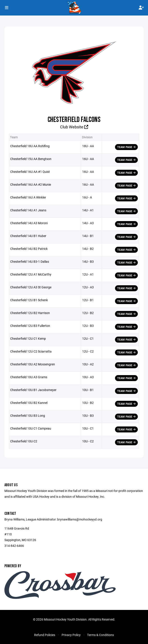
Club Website (74, 127)
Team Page (126, 147)
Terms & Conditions (100, 635)
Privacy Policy (71, 635)
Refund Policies (45, 635)
